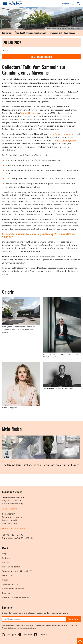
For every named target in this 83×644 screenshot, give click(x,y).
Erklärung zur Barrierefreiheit (16, 597)
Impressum (8, 562)
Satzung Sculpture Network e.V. (17, 571)
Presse (5, 580)
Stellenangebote (10, 584)
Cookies (6, 593)
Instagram (9, 635)
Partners (6, 558)
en (63, 3)
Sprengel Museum (29, 113)
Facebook (25, 635)
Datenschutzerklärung (27, 628)
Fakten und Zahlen (11, 567)
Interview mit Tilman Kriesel (63, 33)
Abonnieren (73, 619)
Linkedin (41, 635)
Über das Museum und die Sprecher (31, 33)
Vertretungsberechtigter (14, 528)
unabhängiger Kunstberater (62, 134)
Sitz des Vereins (9, 509)
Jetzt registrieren (41, 57)
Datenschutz (8, 576)
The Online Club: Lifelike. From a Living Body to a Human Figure (41, 465)
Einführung (7, 33)
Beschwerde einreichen (13, 589)
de (68, 3)
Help (4, 554)
